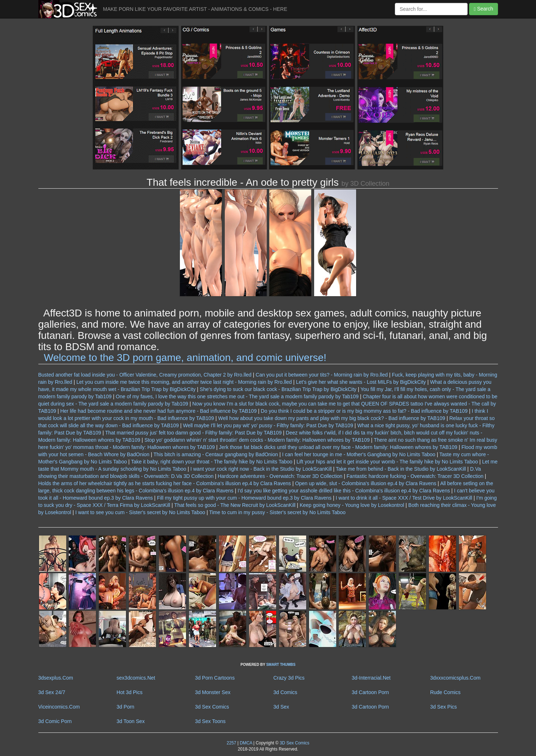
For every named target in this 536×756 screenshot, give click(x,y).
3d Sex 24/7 (52, 692)
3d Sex (281, 707)
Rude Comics (445, 692)
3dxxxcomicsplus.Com (455, 678)
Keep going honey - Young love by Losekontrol (352, 505)
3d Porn (125, 707)
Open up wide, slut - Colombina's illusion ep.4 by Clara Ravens (366, 483)
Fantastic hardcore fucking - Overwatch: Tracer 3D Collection (415, 476)
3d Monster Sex (213, 692)
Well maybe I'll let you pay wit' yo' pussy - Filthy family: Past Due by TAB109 (268, 425)
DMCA (246, 743)
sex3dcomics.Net (136, 678)
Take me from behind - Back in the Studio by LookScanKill (401, 469)
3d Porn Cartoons (215, 678)
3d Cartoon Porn (370, 692)
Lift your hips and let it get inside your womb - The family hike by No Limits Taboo (387, 462)
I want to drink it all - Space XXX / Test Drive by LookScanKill (404, 498)
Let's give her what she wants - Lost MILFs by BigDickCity (361, 382)
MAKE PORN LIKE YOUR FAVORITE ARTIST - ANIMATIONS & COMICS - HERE (195, 9)
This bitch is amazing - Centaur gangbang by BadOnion (216, 454)
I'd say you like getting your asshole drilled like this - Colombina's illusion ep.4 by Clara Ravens (344, 491)
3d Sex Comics (212, 707)
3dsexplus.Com (56, 678)
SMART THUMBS (281, 665)
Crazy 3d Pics (289, 678)
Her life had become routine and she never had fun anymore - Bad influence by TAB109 (158, 411)
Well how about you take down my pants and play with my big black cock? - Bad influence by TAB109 (332, 418)
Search (483, 9)
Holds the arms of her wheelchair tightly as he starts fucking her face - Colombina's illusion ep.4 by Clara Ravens (165, 483)
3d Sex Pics (443, 707)
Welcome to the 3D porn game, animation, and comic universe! (185, 358)
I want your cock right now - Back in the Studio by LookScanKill (261, 469)
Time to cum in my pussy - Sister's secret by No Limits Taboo (277, 512)
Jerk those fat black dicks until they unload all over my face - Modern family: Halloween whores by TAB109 (338, 447)
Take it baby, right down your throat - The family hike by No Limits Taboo (212, 462)
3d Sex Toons (210, 721)
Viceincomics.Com (59, 707)
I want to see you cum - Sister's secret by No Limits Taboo (140, 512)
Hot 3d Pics (130, 692)
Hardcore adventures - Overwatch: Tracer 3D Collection (280, 476)
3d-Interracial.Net (371, 678)
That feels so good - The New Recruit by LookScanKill (235, 505)
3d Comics (285, 692)
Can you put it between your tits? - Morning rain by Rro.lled (322, 375)
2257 (231, 743)
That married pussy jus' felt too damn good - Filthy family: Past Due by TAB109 (193, 433)
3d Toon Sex (131, 721)
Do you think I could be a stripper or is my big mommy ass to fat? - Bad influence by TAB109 (364, 411)
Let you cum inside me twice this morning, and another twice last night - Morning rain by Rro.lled (184, 382)
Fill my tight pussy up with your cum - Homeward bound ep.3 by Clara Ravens (244, 498)
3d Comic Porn (55, 721)
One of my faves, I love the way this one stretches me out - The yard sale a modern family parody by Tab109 (237, 396)
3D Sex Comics (294, 743)
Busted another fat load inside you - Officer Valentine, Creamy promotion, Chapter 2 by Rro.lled (145, 375)
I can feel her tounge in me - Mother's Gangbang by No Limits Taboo (358, 454)
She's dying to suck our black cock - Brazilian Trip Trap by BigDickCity (278, 389)
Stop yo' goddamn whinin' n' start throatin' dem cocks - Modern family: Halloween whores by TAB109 (257, 440)
